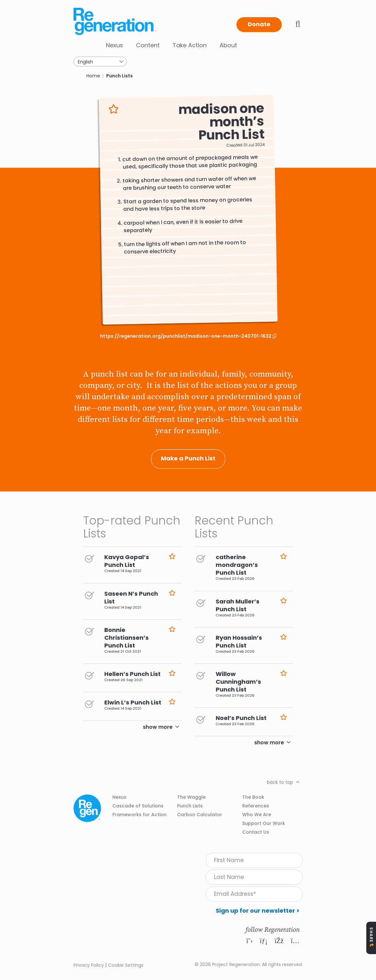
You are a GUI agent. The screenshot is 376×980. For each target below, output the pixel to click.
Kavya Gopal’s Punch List (127, 561)
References (256, 806)
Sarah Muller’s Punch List (238, 605)
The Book (253, 797)
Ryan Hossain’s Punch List (239, 642)
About (228, 45)
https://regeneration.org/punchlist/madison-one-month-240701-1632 (186, 336)
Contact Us (256, 832)
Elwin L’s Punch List (133, 702)
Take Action (190, 45)
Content (148, 45)
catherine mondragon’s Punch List (237, 565)
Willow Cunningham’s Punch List (238, 682)
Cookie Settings (126, 965)
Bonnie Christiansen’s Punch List (126, 638)
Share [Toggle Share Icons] (371, 935)
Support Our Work (264, 823)
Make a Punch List (188, 458)
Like (114, 109)
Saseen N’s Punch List (131, 597)
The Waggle (191, 797)
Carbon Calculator (200, 815)
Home (93, 76)
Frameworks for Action (139, 815)
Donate (259, 24)
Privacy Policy (89, 965)
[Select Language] (100, 62)
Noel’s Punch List (241, 718)
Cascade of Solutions (138, 806)
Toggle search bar (298, 24)
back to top (280, 782)
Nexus (114, 45)
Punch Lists (120, 76)
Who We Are (257, 815)
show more (158, 727)
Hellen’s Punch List (132, 674)
